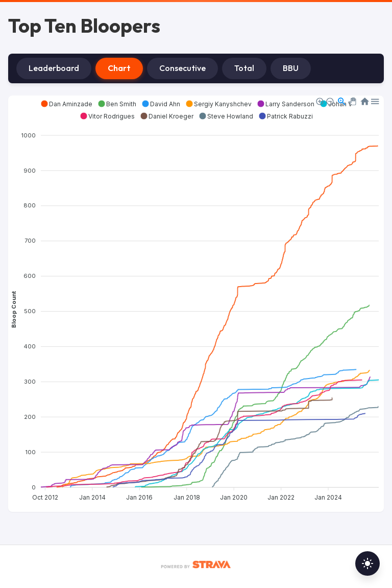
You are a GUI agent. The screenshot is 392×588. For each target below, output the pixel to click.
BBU (291, 68)
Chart (119, 68)
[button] (66, 104)
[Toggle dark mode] (367, 563)
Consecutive (182, 68)
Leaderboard (54, 68)
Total (244, 68)
